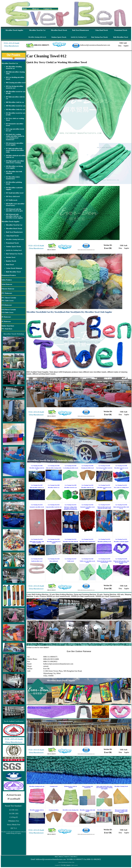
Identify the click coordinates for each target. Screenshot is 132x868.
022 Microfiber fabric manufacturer (13, 178)
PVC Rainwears (7, 293)
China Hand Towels (101, 30)
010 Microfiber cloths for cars (16, 109)
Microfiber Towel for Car (37, 30)
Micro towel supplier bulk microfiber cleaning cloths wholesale (121, 811)
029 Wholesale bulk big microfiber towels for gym (14, 210)
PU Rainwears (6, 317)
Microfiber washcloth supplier (121, 542)
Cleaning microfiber (54, 810)
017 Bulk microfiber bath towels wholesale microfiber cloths (15, 150)
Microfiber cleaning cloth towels (37, 37)
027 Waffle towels (12, 200)
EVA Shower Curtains (9, 310)
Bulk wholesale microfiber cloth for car (121, 508)
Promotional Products (9, 275)
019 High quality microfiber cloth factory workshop (15, 162)
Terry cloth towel (54, 561)
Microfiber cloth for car (54, 487)
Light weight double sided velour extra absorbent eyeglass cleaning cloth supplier (104, 788)
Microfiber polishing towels (104, 542)
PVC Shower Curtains (9, 298)
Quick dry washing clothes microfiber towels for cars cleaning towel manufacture (71, 508)
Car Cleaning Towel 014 (54, 505)
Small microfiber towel (37, 561)
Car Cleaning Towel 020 (54, 539)
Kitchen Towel (11, 257)
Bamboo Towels (11, 261)
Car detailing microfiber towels (71, 468)
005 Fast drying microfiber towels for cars (15, 87)
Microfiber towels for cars (71, 487)
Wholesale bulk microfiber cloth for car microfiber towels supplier (121, 562)
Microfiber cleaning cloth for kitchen (37, 811)
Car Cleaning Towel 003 (71, 466)
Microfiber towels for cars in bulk (121, 469)
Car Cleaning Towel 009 (71, 485)
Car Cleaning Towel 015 (71, 505)
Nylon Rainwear (7, 284)
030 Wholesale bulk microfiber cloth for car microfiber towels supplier (14, 216)
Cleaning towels (54, 786)
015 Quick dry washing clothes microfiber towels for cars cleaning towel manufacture (15, 137)
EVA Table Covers (8, 313)
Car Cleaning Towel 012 (121, 485)
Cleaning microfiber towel (87, 468)
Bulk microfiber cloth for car (37, 487)
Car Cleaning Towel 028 (87, 559)
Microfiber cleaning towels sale (37, 786)
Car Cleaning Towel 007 (37, 485)
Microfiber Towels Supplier (14, 30)
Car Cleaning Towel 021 (71, 539)
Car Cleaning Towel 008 (54, 485)
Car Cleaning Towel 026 (54, 559)
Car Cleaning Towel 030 (121, 559)
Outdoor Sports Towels (59, 37)
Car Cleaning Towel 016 (87, 505)
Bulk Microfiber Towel (121, 37)
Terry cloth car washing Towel (121, 487)
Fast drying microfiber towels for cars (104, 469)
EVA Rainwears (7, 305)
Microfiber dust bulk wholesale (71, 542)
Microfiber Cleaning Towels (121, 786)
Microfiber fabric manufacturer (87, 542)
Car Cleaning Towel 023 (104, 539)
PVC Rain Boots (7, 329)
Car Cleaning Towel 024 (121, 539)
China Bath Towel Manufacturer (39, 708)
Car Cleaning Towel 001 (37, 466)
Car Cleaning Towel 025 (37, 559)
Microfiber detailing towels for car (37, 469)
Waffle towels (71, 561)
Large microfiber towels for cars (54, 507)
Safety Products (7, 280)
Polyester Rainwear (8, 289)
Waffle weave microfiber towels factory (87, 562)
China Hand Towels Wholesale (39, 732)
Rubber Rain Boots (8, 326)
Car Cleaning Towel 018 (121, 505)
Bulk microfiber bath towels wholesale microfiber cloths (104, 508)
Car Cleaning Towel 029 (104, 559)
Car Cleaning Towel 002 (54, 466)
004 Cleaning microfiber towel (16, 83)
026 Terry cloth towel (13, 196)
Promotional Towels (121, 30)
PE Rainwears (6, 321)
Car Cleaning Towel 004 (87, 466)
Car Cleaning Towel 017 (104, 505)
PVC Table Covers (8, 301)
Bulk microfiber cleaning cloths (54, 468)
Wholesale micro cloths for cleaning (71, 787)
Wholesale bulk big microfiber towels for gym (104, 562)
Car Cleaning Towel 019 (37, 539)
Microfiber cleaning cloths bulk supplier (87, 811)
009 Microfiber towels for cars (16, 106)
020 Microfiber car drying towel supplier (14, 167)
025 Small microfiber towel (15, 193)
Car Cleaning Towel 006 (121, 466)
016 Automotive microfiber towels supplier (15, 144)
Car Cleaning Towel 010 (87, 485)
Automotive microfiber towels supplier (87, 508)
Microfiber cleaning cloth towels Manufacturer (45, 772)
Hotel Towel (10, 265)
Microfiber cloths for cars (87, 487)
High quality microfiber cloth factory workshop (37, 542)
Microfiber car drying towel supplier (54, 542)
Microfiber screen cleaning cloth (71, 810)
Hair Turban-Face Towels (99, 37)
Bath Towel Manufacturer (81, 30)
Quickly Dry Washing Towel (79, 37)
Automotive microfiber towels (37, 507)
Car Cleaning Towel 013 (37, 505)
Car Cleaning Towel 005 (104, 466)
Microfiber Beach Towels (59, 30)
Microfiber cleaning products (104, 810)
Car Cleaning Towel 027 (71, 559)
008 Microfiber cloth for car (15, 102)
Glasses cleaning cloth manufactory (87, 787)
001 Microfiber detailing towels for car (14, 68)
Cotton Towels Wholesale (14, 268)
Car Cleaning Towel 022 (87, 539)
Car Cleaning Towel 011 (104, 485)
